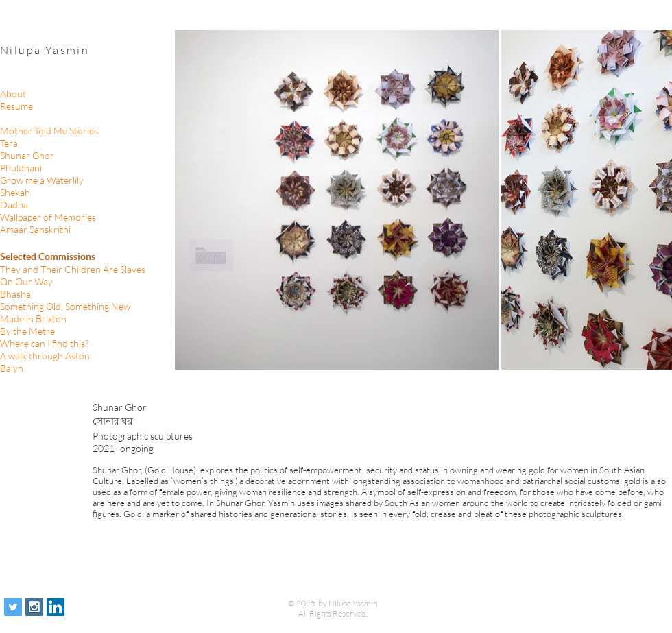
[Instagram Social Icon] (34, 607)
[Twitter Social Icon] (13, 607)
